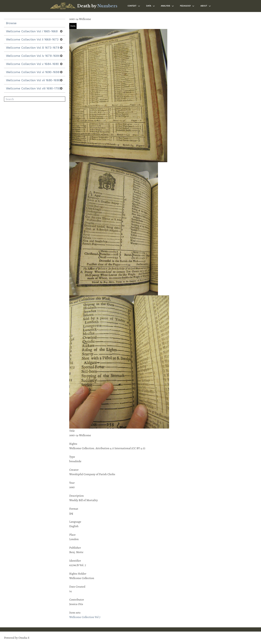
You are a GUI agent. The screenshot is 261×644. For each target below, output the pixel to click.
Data (151, 6)
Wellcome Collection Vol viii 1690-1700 (33, 88)
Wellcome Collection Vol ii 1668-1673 (32, 39)
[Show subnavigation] (61, 31)
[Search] (35, 99)
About (206, 6)
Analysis (167, 6)
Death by (97, 6)
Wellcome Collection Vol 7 (85, 617)
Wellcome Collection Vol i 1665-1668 (32, 31)
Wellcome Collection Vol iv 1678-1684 (33, 56)
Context (134, 6)
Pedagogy (187, 6)
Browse (11, 23)
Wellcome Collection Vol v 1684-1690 (32, 64)
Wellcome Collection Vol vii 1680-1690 (33, 80)
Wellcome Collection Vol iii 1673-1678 (33, 48)
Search (63, 99)
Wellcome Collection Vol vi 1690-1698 (33, 72)
